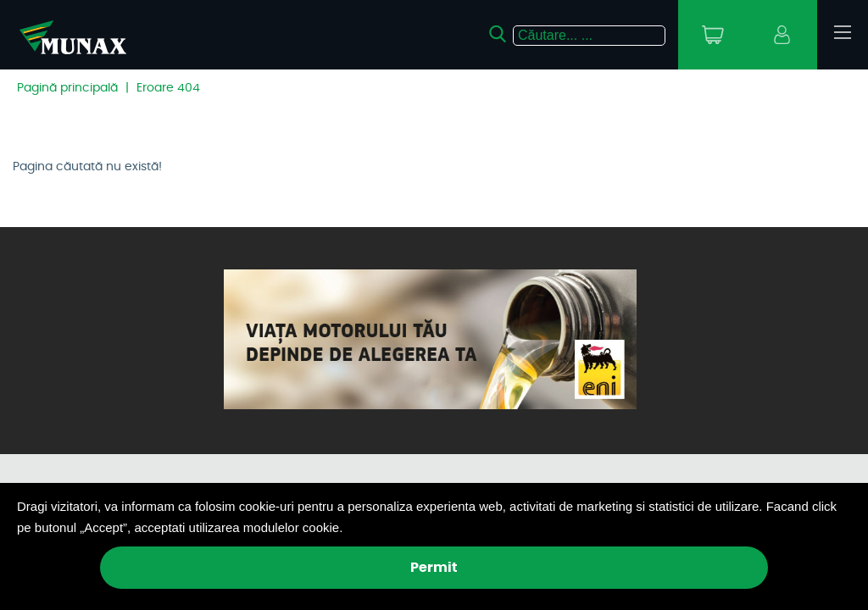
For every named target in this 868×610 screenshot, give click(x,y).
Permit (434, 568)
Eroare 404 (168, 88)
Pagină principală (67, 88)
